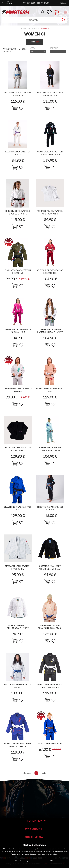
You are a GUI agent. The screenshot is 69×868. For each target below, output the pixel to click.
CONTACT (45, 3)
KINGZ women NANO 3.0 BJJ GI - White (18, 686)
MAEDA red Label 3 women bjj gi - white (18, 567)
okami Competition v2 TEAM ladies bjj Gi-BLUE (18, 745)
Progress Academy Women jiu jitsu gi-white (50, 212)
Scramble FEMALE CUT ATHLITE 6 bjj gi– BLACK (50, 567)
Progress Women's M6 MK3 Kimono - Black (50, 94)
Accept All (50, 861)
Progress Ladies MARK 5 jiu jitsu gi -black (18, 449)
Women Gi (45, 29)
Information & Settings (22, 861)
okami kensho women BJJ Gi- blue (18, 508)
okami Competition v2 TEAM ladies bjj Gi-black (50, 686)
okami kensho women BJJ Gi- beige (50, 390)
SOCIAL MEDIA (34, 837)
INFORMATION (34, 821)
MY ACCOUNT (34, 829)
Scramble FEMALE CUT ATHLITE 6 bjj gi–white (18, 627)
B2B (38, 3)
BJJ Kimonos (34, 29)
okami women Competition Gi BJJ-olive (18, 272)
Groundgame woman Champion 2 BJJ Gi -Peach (50, 627)
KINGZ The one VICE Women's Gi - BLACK (50, 508)
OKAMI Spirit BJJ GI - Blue (50, 744)
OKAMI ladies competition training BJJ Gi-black (50, 153)
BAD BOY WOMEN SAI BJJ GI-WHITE (18, 153)
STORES (26, 3)
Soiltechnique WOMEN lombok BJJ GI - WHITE (50, 449)
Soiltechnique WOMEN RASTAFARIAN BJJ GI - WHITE (50, 331)
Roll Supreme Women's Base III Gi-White (18, 94)
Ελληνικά (64, 3)
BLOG (33, 3)
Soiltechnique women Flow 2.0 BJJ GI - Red (50, 272)
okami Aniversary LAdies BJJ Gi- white (18, 390)
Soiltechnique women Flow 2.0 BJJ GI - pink (18, 331)
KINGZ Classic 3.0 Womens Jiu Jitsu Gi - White (18, 212)
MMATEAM (23, 29)
